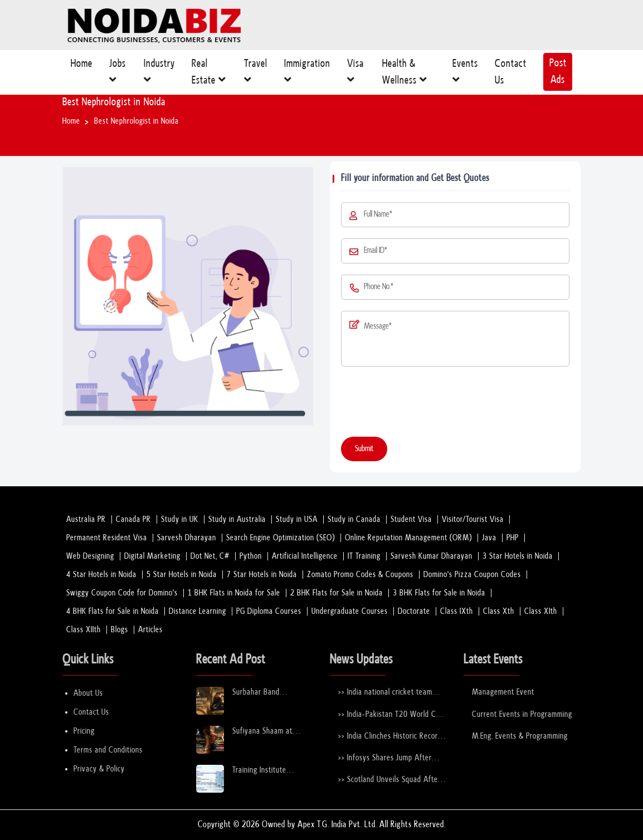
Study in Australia (237, 519)
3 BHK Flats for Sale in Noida (439, 593)
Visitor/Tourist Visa (473, 519)
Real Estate (209, 74)
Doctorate (414, 611)
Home (82, 68)
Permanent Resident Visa (107, 538)
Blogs (120, 630)
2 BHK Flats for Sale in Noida (337, 593)
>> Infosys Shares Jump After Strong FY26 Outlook (385, 758)
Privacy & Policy (99, 769)
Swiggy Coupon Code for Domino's (122, 593)
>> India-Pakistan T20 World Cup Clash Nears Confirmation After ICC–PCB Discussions (391, 715)
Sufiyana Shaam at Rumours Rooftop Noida (270, 732)
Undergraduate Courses (350, 611)
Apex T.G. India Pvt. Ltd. (337, 825)
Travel (256, 74)
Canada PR (133, 519)
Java (489, 538)
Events (465, 74)
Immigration (307, 74)
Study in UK (180, 519)
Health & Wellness (405, 74)
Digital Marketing (152, 556)
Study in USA (297, 519)
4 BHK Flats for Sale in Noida (113, 611)
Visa (355, 74)
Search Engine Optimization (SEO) (281, 538)
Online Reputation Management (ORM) (408, 538)
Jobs (118, 74)
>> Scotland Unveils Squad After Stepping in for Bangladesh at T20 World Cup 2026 (389, 780)
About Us (88, 693)
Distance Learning (198, 611)
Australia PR (86, 519)
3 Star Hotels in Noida (518, 556)
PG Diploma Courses (269, 611)
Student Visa (411, 519)
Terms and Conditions (108, 750)
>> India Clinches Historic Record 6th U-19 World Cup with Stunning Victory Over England (390, 737)
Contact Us (511, 74)
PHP (513, 538)
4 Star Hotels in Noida (101, 575)
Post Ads (558, 72)
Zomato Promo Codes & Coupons (360, 575)
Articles (150, 630)
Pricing (84, 731)
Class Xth (499, 611)
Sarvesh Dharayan (187, 538)
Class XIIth (84, 630)
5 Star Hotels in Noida (182, 575)
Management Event (503, 692)
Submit (364, 449)
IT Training (364, 556)
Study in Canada (354, 519)
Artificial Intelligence (305, 556)
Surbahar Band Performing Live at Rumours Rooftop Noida (270, 693)
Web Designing (90, 556)
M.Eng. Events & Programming (520, 736)
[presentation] (426, 404)
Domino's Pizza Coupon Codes (472, 575)
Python (251, 556)
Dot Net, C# (210, 556)
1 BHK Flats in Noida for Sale (234, 593)
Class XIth (541, 611)
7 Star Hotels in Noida (262, 575)
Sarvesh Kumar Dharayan (432, 556)
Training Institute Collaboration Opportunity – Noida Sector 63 (266, 771)
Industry (159, 74)
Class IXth (457, 611)
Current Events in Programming (522, 714)
